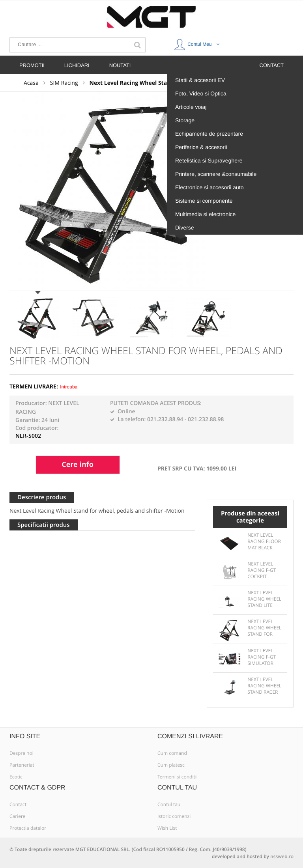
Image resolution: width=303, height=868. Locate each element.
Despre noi (22, 753)
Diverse (184, 228)
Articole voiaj (191, 107)
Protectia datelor (28, 828)
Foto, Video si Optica (201, 93)
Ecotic (16, 777)
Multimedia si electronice (205, 214)
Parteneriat (22, 765)
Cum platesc (171, 765)
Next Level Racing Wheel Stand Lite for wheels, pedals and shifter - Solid (264, 599)
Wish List (167, 828)
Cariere (17, 816)
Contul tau (169, 805)
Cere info (78, 465)
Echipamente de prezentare (209, 134)
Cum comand (172, 753)
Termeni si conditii (178, 777)
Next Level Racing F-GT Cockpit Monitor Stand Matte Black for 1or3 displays (264, 571)
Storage (185, 120)
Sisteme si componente (204, 201)
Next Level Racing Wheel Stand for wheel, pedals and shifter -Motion (264, 628)
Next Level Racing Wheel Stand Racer (264, 686)
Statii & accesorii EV (200, 80)
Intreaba (69, 387)
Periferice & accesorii (201, 147)
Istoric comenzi (174, 816)
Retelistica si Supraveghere (209, 161)
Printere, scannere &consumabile (216, 174)
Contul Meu (197, 43)
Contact (18, 805)
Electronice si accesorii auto (209, 187)
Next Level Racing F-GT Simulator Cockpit (262, 657)
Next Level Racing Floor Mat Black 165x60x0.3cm (264, 542)
